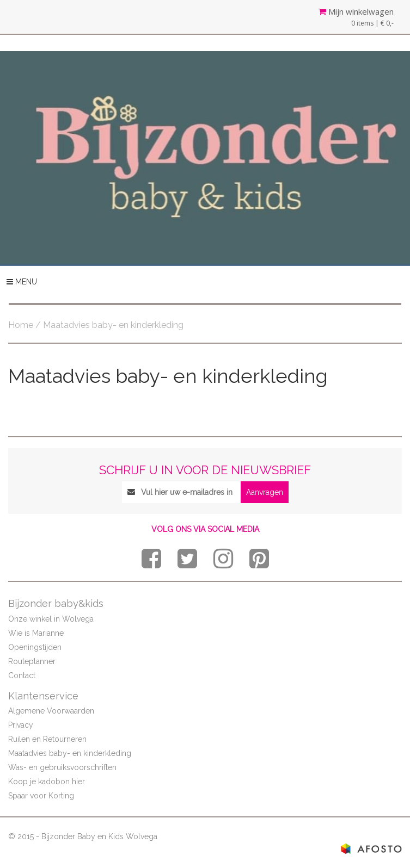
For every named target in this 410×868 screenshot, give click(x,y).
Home (21, 325)
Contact (22, 675)
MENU (22, 282)
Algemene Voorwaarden (51, 711)
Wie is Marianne (36, 633)
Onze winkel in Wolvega (51, 619)
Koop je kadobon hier (47, 782)
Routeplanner (32, 661)
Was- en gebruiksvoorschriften (62, 767)
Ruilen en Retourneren (47, 739)
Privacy (21, 725)
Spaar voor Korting (41, 796)
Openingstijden (35, 647)
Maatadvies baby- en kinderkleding (70, 753)
